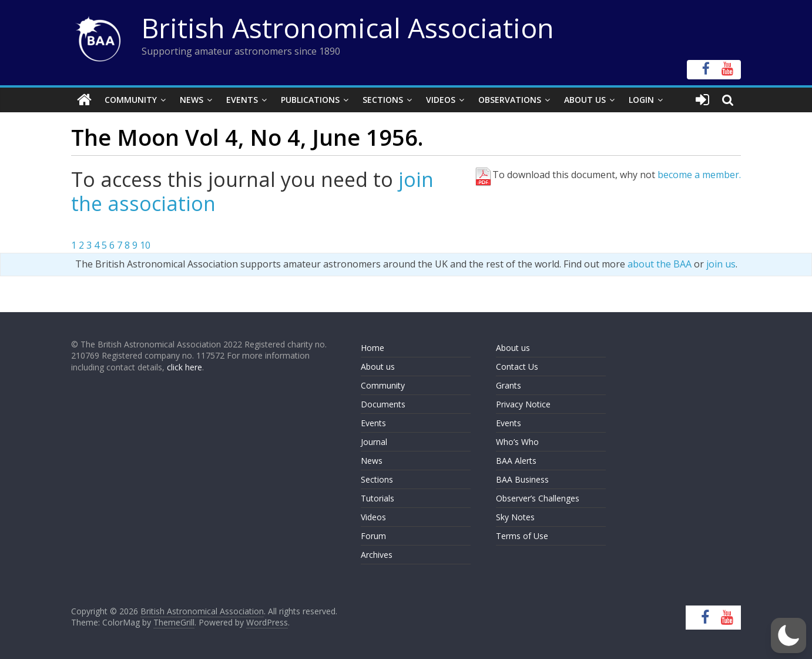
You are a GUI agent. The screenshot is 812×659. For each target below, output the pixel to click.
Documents (383, 404)
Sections (383, 100)
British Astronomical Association (348, 28)
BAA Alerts (516, 461)
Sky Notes (515, 517)
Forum (373, 536)
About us (378, 367)
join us (721, 264)
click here (184, 367)
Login (641, 100)
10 (145, 245)
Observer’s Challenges (538, 498)
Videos (441, 100)
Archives (377, 555)
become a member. (699, 175)
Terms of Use (522, 536)
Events (242, 100)
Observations (510, 100)
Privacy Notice (523, 404)
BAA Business (522, 479)
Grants (509, 385)
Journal (374, 442)
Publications (310, 100)
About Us (585, 100)
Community (131, 100)
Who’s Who (517, 442)
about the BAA (660, 264)
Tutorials (378, 498)
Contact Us (517, 367)
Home (373, 348)
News (192, 100)
